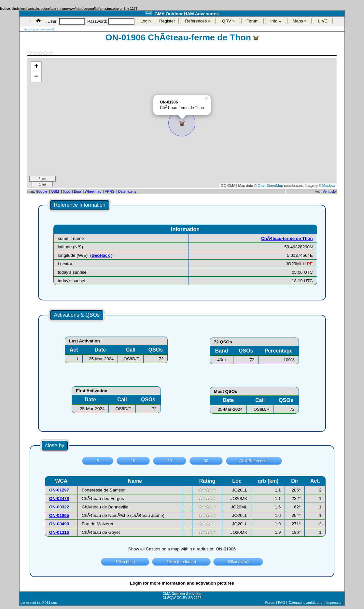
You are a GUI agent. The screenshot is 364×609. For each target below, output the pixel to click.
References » (198, 21)
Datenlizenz (127, 191)
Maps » (300, 21)
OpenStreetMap (271, 186)
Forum (253, 21)
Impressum (335, 602)
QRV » (228, 21)
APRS (110, 191)
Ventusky (330, 191)
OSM (55, 191)
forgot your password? (39, 29)
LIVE (323, 21)
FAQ (281, 602)
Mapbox (329, 186)
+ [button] (36, 67)
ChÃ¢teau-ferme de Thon (287, 238)
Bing (77, 191)
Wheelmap (93, 191)
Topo (66, 191)
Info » (276, 21)
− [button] (36, 77)
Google (42, 191)
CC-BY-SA (185, 598)
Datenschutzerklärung (306, 602)
